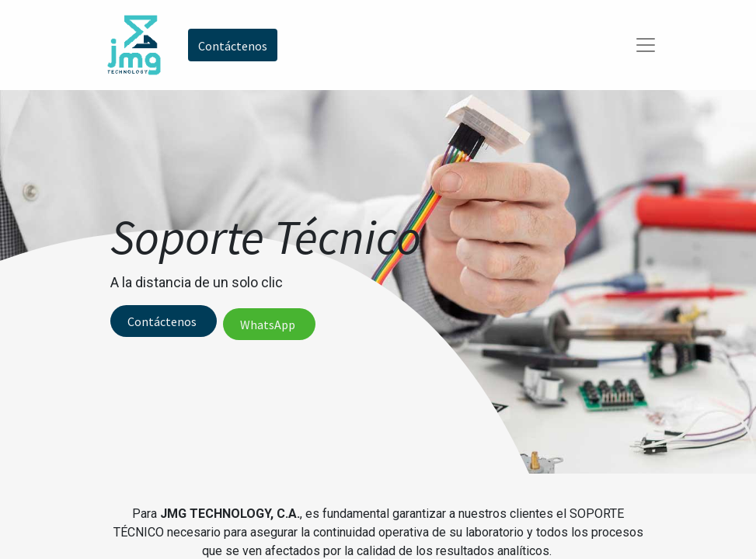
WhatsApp (269, 325)
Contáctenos (163, 321)
